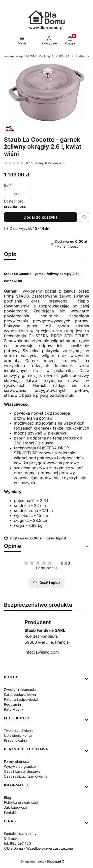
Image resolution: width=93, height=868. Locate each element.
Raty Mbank (14, 709)
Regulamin (12, 704)
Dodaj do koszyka (41, 217)
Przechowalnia (16, 740)
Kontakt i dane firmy (20, 833)
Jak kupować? (16, 807)
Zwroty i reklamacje (20, 689)
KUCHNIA (63, 56)
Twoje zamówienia (19, 730)
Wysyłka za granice (20, 766)
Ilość (8, 185)
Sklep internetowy (41, 861)
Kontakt (10, 812)
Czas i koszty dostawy (22, 771)
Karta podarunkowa (20, 694)
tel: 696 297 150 (17, 843)
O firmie (10, 838)
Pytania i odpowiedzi (21, 699)
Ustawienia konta (18, 735)
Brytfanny (82, 56)
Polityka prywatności (21, 802)
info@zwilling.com (42, 652)
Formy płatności (17, 761)
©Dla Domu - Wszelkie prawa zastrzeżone (38, 848)
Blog (8, 797)
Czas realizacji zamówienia (26, 776)
